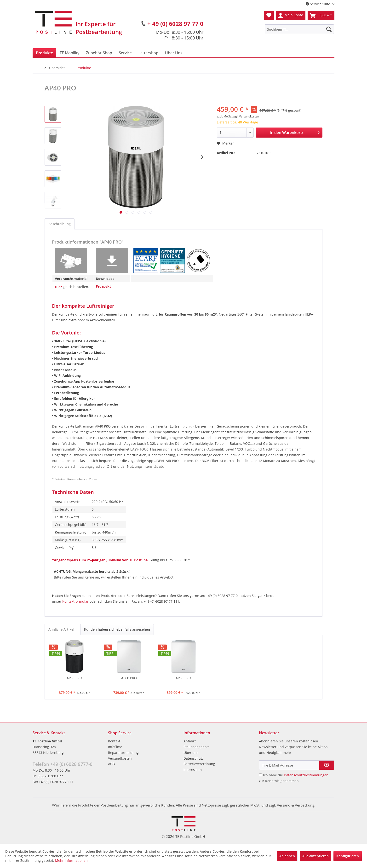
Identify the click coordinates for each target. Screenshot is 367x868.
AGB (111, 764)
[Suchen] (329, 29)
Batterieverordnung (199, 764)
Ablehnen (287, 856)
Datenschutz (194, 758)
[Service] (125, 53)
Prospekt (103, 286)
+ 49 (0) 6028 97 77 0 (175, 24)
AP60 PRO (129, 678)
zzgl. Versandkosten (246, 116)
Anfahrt (190, 741)
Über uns (191, 753)
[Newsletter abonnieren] (327, 765)
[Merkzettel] (269, 16)
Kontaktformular (75, 601)
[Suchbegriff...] (299, 29)
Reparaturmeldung (123, 753)
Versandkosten (120, 758)
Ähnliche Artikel (61, 629)
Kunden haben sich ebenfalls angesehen (117, 629)
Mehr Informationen (71, 860)
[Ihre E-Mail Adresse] (289, 765)
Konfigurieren (348, 856)
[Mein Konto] (291, 16)
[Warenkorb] (321, 16)
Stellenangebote (197, 747)
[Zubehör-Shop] (99, 53)
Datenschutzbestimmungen (306, 775)
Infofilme (115, 747)
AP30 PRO (74, 678)
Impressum (193, 770)
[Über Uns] (174, 53)
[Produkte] (44, 53)
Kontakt (114, 741)
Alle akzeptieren (315, 856)
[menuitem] (299, 29)
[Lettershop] (148, 53)
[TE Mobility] (69, 53)
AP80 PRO (183, 678)
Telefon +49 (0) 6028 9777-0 (63, 764)
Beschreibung (60, 224)
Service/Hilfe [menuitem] (318, 4)
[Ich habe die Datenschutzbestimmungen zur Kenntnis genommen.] (261, 775)
